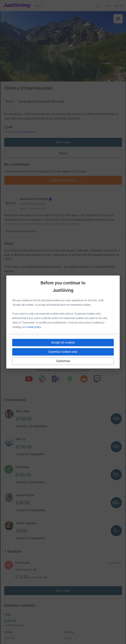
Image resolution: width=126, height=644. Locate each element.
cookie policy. (34, 327)
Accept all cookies (63, 342)
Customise (63, 361)
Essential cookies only (63, 352)
